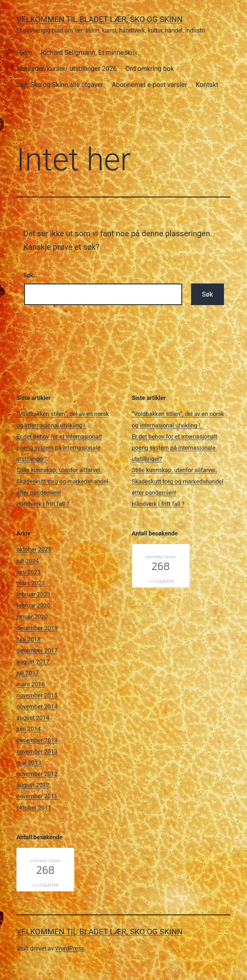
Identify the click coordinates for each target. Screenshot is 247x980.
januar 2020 (32, 617)
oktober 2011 (34, 808)
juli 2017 (28, 673)
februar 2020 (33, 605)
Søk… (30, 275)
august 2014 (33, 718)
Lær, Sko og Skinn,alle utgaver (60, 85)
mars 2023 (31, 583)
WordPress (70, 948)
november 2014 (37, 707)
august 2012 (33, 785)
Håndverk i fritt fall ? (43, 504)
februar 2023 (33, 594)
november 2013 (37, 751)
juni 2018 (28, 639)
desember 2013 (37, 740)
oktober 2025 (34, 549)
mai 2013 (29, 763)
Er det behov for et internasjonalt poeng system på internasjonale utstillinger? (59, 448)
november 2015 (37, 695)
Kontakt (207, 85)
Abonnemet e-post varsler (149, 85)
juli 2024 (28, 561)
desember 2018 (37, 628)
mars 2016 (31, 684)
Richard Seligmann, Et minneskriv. (90, 52)
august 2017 (33, 662)
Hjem (24, 52)
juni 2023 (28, 572)
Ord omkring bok (149, 69)
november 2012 (37, 774)
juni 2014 (28, 729)
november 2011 (37, 796)
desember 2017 (37, 650)
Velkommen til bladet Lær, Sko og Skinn (99, 19)
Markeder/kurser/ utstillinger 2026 (67, 69)
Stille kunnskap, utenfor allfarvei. (59, 470)
